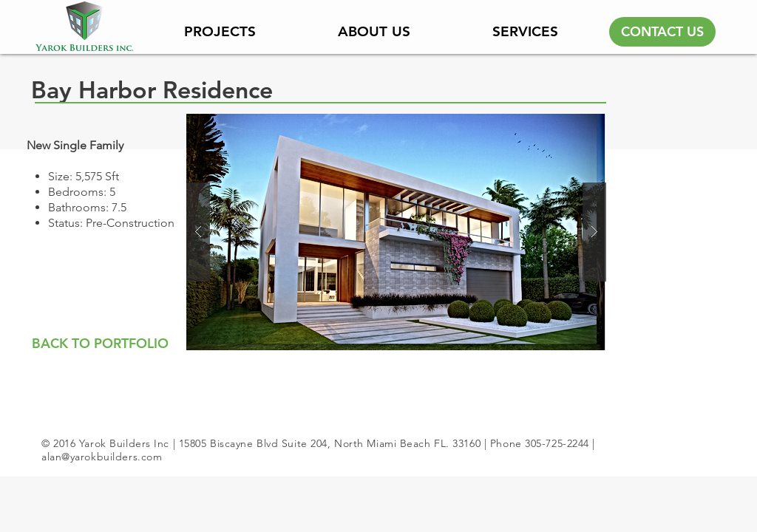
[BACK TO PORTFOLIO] (100, 343)
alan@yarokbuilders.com (102, 457)
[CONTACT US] (662, 32)
